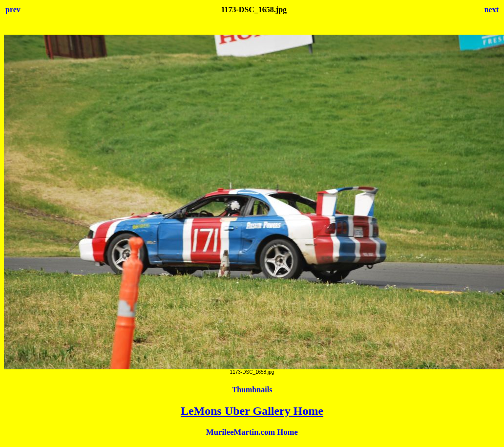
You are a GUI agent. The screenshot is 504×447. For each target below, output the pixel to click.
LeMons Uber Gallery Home (252, 411)
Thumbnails (252, 390)
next (492, 10)
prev (13, 10)
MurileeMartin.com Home (252, 432)
